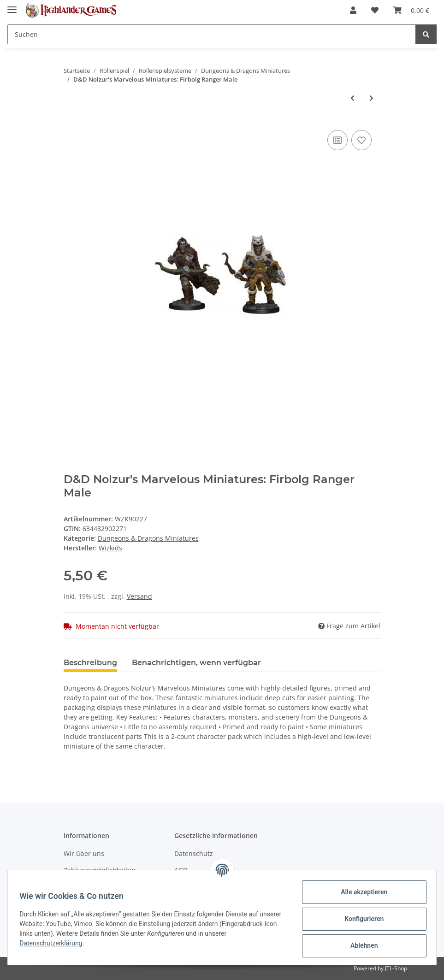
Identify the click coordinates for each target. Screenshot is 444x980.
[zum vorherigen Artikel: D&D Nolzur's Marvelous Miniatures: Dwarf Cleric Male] (352, 98)
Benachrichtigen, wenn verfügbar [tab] (196, 663)
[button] (353, 10)
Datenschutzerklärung (77, 943)
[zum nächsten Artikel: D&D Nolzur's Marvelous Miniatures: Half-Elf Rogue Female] (371, 98)
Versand (139, 596)
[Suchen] (212, 34)
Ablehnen (361, 945)
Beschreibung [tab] (90, 663)
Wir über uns (84, 853)
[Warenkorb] (411, 10)
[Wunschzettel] (375, 10)
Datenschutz (194, 853)
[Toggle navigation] (12, 6)
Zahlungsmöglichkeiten (100, 870)
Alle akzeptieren (361, 892)
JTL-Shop (396, 968)
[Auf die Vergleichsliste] (337, 140)
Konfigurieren (361, 919)
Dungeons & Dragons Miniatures (148, 538)
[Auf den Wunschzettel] (361, 140)
